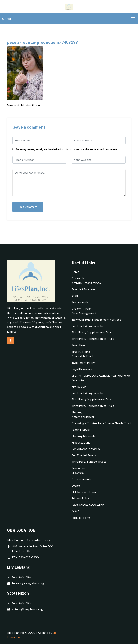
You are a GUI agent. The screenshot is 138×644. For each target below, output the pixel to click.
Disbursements (82, 479)
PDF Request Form (84, 492)
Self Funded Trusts (84, 455)
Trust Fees (79, 345)
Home (75, 272)
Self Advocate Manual (86, 449)
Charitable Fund (82, 356)
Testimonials (80, 302)
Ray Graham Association (88, 505)
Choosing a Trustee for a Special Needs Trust (101, 423)
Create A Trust (81, 309)
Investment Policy (83, 363)
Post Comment (28, 207)
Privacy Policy (81, 498)
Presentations (81, 443)
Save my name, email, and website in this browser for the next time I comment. (67, 149)
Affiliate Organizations (86, 283)
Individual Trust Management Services (96, 320)
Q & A (76, 511)
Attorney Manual (83, 417)
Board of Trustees (84, 289)
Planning (77, 412)
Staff (75, 296)
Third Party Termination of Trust (93, 339)
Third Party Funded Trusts (89, 462)
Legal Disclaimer (82, 369)
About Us (78, 278)
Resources (79, 468)
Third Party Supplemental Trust (92, 332)
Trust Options (81, 352)
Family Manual (81, 430)
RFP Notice (79, 387)
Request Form (81, 518)
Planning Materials (83, 436)
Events (76, 486)
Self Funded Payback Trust (89, 326)
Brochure (78, 473)
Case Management (84, 313)
